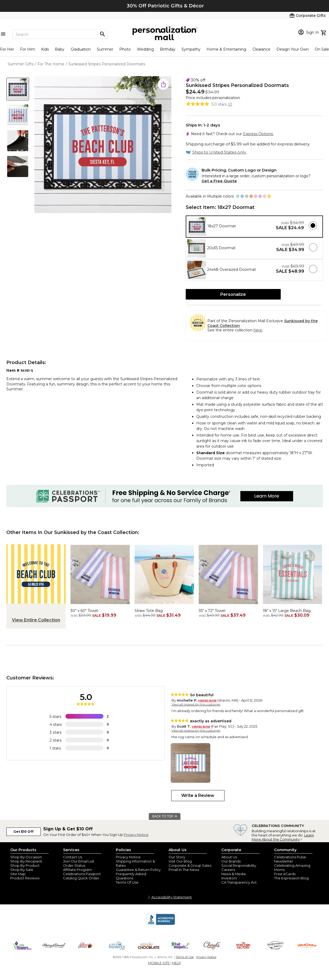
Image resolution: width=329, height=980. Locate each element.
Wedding (145, 49)
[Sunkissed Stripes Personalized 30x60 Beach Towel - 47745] (100, 605)
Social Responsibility (239, 865)
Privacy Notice (136, 835)
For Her (7, 49)
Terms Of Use (127, 882)
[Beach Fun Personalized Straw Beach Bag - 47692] (164, 605)
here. (258, 330)
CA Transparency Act (239, 882)
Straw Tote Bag (149, 611)
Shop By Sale (22, 870)
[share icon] (163, 84)
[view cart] (324, 32)
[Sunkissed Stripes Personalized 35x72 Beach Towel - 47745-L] (228, 605)
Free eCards (285, 874)
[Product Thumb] (18, 89)
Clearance (261, 49)
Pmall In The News (184, 870)
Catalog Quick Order (81, 878)
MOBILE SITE (159, 963)
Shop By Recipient (26, 861)
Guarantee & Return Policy (138, 870)
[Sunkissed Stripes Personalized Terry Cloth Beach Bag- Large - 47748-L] (292, 605)
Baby (60, 49)
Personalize (233, 294)
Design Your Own (293, 49)
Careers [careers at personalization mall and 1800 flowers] (228, 870)
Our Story (177, 857)
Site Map (18, 874)
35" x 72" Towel (212, 611)
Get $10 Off (23, 832)
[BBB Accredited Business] (161, 924)
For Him (28, 49)
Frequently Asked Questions (131, 876)
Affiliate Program (77, 870)
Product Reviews (25, 878)
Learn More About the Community (283, 837)
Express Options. (258, 134)
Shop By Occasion (26, 857)
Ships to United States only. (219, 152)
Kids (45, 49)
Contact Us (73, 857)
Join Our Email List (79, 861)
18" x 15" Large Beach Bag (287, 611)
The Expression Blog (291, 878)
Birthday (168, 49)
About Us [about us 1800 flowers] (229, 857)
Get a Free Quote (219, 181)
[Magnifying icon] (102, 34)
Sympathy (191, 49)
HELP (177, 963)
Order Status (74, 865)
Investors (229, 878)
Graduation (81, 49)
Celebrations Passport (82, 874)
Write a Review (198, 795)
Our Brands (231, 861)
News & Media (233, 874)
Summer (105, 49)
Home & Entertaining (226, 49)
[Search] (60, 34)
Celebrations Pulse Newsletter (290, 859)
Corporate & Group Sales (190, 865)
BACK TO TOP (165, 816)
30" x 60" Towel (84, 611)
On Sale (322, 49)
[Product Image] (103, 145)
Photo (125, 49)
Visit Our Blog (180, 861)
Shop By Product (25, 865)
